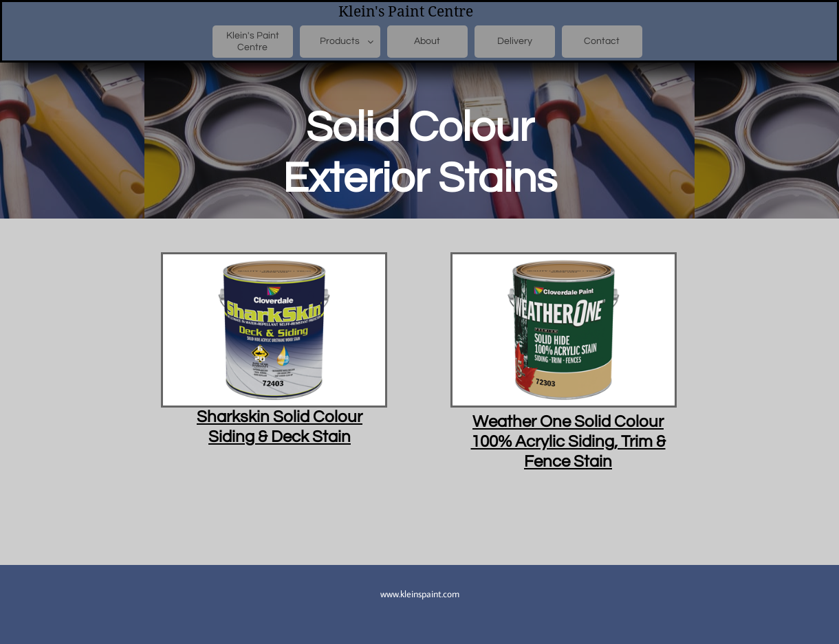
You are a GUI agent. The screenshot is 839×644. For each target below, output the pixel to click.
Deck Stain (309, 437)
